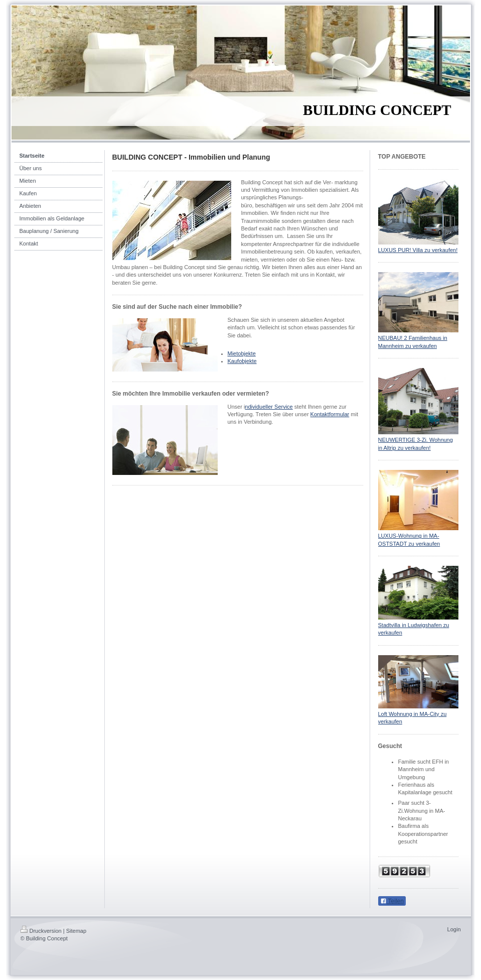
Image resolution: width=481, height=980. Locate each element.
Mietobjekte (242, 353)
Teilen (392, 901)
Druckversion (41, 931)
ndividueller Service (269, 407)
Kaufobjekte (242, 361)
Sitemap (76, 931)
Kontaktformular (330, 414)
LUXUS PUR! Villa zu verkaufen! (418, 250)
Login (454, 929)
